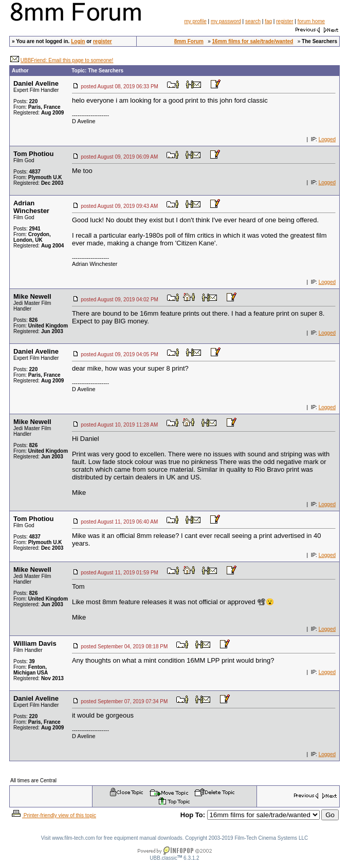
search (253, 21)
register (284, 21)
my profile (195, 21)
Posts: (25, 101)
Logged (327, 139)
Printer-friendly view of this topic (53, 815)
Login (78, 41)
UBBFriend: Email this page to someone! (67, 60)
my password (226, 21)
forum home (311, 21)
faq (268, 21)
